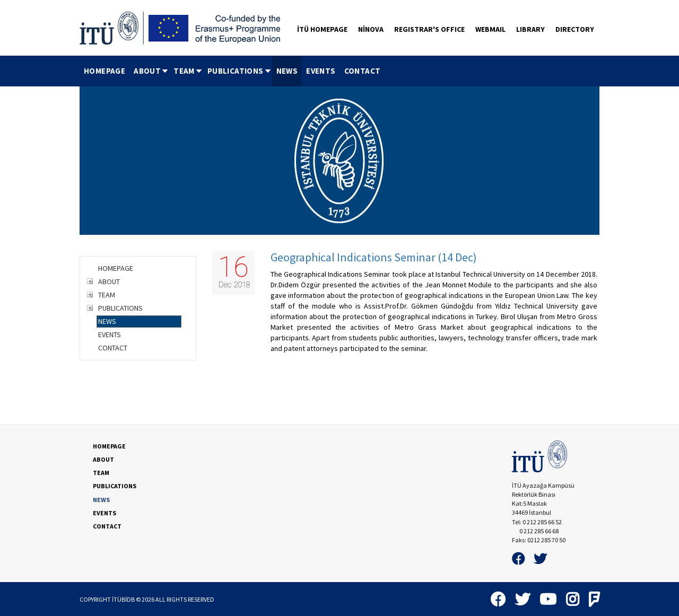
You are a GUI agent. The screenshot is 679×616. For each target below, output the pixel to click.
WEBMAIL (490, 29)
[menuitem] (105, 71)
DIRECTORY (575, 29)
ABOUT (151, 71)
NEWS (287, 71)
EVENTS (321, 71)
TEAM (188, 71)
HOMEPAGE (105, 71)
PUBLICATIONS (240, 71)
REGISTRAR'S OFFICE (429, 29)
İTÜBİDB (123, 599)
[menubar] (232, 71)
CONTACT (363, 71)
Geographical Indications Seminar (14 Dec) (374, 257)
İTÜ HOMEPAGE (322, 29)
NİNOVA (371, 29)
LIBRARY (530, 29)
